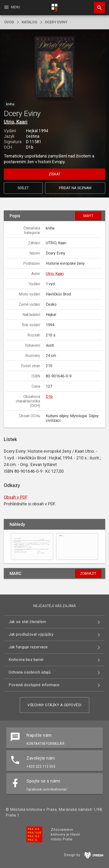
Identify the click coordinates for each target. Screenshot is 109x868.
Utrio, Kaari (16, 122)
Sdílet (23, 188)
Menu (12, 7)
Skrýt (88, 216)
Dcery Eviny (56, 22)
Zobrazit (88, 574)
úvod (9, 22)
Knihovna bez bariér (26, 660)
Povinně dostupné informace (34, 685)
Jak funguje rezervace (28, 647)
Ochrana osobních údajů (30, 672)
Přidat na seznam (75, 188)
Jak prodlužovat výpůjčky (31, 634)
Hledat (97, 5)
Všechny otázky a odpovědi (54, 705)
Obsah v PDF (16, 497)
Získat (55, 174)
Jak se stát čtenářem (27, 622)
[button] (54, 67)
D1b (49, 397)
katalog (30, 22)
